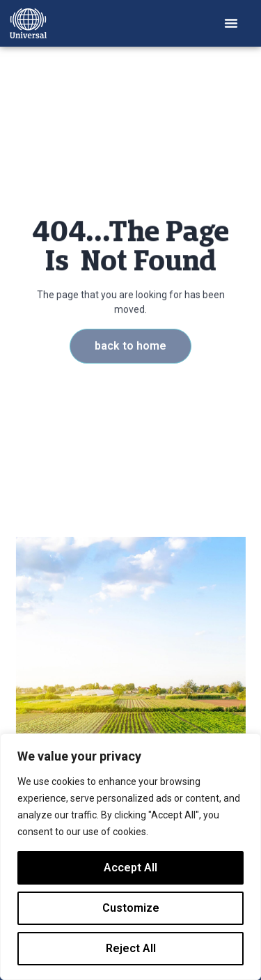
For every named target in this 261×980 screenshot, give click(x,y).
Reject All (131, 948)
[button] (231, 23)
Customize (131, 908)
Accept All (130, 868)
